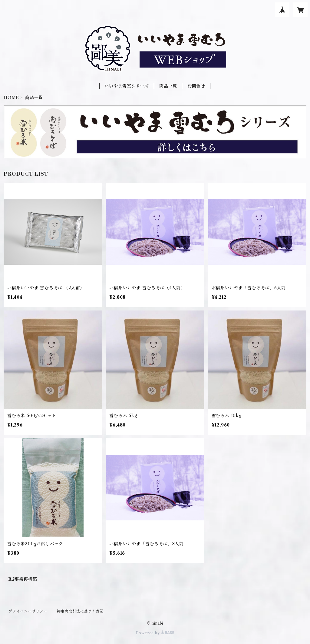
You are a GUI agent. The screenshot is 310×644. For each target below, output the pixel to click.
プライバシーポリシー (28, 611)
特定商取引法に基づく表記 (80, 611)
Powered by (155, 633)
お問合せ (196, 86)
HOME (11, 98)
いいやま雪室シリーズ (127, 86)
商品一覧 (168, 86)
